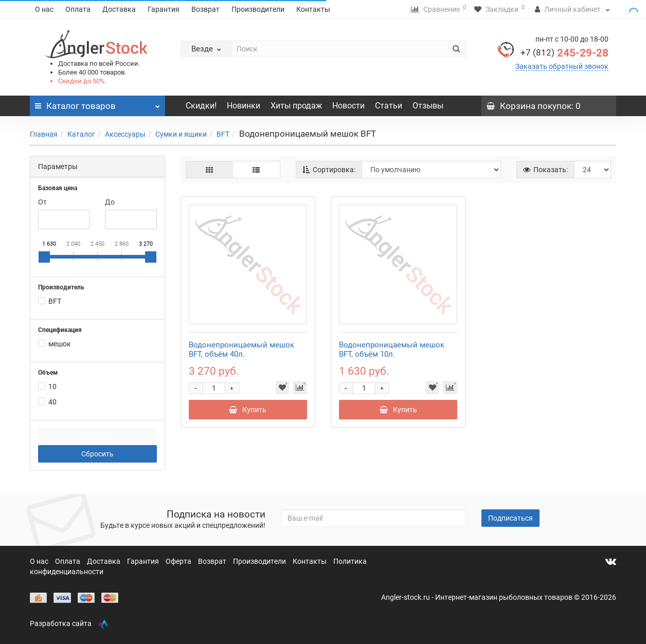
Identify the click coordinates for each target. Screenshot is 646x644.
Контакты (313, 9)
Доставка (119, 9)
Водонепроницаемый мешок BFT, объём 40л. (241, 349)
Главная (44, 134)
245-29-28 (564, 53)
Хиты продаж (296, 106)
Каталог (81, 134)
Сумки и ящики (181, 134)
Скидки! (201, 106)
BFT (223, 134)
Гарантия (164, 9)
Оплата (78, 9)
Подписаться (510, 518)
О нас (44, 9)
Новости (348, 106)
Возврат (205, 9)
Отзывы (428, 106)
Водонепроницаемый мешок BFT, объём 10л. (392, 349)
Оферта (179, 561)
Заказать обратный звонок (562, 66)
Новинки (244, 106)
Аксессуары (125, 134)
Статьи (389, 106)
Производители (258, 9)
